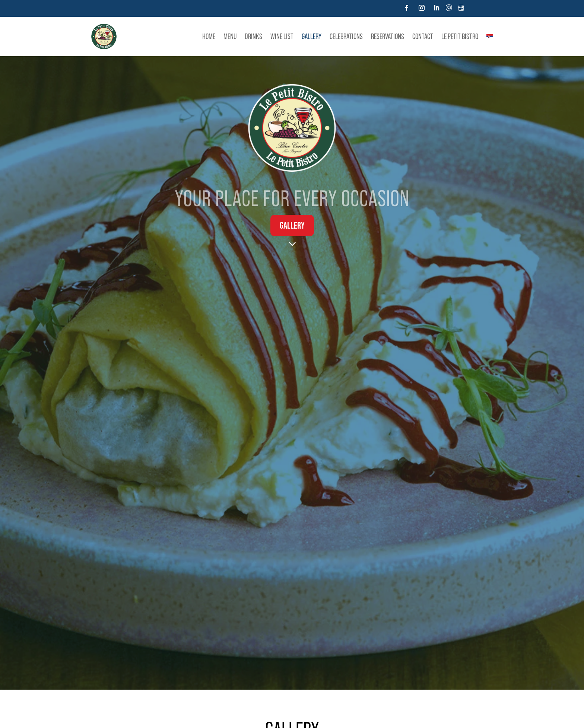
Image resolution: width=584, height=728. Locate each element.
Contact (423, 36)
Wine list (282, 36)
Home (209, 36)
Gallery (312, 36)
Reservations (388, 36)
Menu (230, 36)
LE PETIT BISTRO (460, 36)
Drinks (253, 36)
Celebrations (346, 36)
